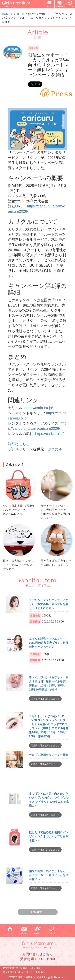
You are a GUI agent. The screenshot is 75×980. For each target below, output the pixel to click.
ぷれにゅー (57, 449)
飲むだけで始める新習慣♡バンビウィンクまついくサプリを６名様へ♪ (49, 836)
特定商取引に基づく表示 (15, 968)
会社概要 (36, 968)
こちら (48, 954)
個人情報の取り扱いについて (17, 972)
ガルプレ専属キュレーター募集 (49, 755)
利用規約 (40, 972)
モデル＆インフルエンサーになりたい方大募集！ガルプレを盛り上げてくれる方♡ (49, 604)
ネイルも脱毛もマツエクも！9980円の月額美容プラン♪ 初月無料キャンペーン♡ (49, 643)
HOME (6, 14)
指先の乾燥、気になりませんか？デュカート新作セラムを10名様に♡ (49, 875)
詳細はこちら (19, 444)
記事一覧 (19, 14)
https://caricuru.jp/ (39, 408)
